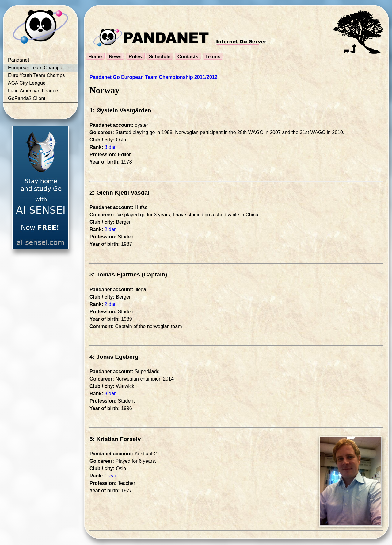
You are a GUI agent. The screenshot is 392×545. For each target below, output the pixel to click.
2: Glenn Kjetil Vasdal (119, 193)
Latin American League (33, 91)
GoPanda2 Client (27, 98)
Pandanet (19, 60)
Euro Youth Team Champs (36, 75)
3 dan (111, 147)
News (115, 57)
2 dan (111, 229)
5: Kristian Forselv (115, 439)
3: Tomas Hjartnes (115, 274)
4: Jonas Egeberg (114, 357)
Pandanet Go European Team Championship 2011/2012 (154, 77)
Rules (135, 57)
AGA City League (27, 83)
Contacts (188, 57)
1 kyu (110, 476)
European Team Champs (35, 68)
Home (95, 57)
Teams (213, 57)
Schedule (160, 57)
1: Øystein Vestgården (120, 110)
